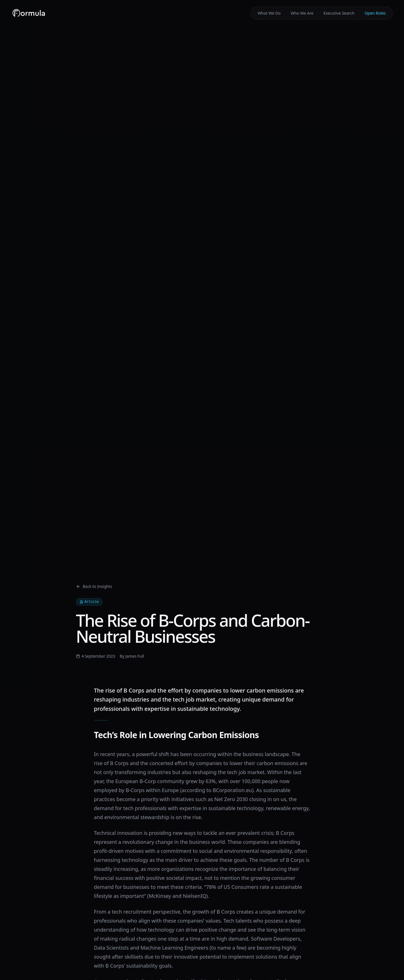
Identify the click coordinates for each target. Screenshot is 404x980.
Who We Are (302, 13)
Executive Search (339, 13)
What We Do (269, 13)
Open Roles (375, 13)
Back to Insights (94, 586)
